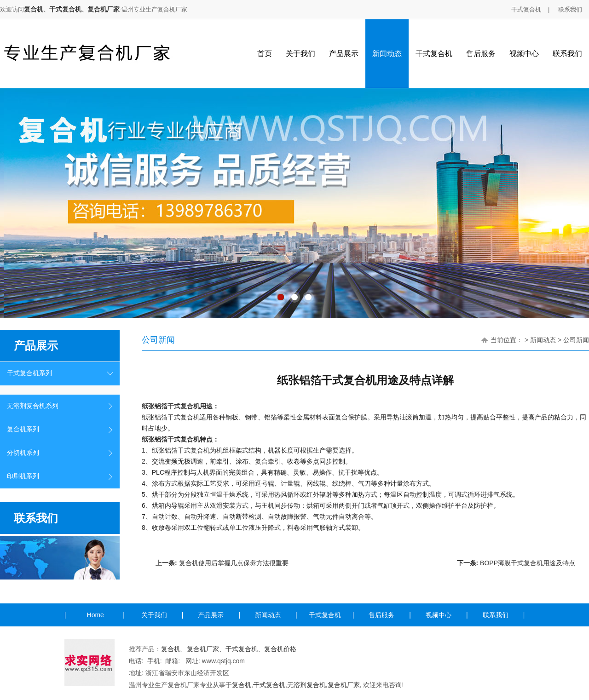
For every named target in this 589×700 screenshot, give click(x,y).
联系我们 (570, 9)
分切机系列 (23, 453)
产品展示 (344, 54)
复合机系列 (23, 429)
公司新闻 (576, 340)
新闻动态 (387, 54)
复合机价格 (280, 649)
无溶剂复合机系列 (33, 406)
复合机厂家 (104, 9)
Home (95, 615)
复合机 (34, 9)
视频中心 (524, 54)
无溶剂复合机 (306, 685)
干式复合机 (65, 9)
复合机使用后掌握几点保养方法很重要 (234, 563)
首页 (265, 54)
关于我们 (300, 54)
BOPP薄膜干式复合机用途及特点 (528, 563)
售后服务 (481, 54)
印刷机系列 (23, 476)
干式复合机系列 (29, 373)
